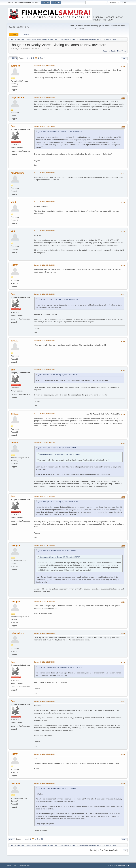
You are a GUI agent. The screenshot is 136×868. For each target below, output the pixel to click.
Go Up (12, 839)
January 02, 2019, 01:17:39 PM (44, 66)
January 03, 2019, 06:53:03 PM (44, 341)
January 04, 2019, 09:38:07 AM (44, 443)
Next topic (122, 51)
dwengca (15, 66)
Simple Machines (25, 865)
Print (124, 58)
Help (108, 865)
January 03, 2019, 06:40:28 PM (44, 294)
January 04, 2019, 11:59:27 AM (44, 633)
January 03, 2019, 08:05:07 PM (44, 370)
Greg (13, 202)
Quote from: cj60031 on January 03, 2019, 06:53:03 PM (58, 375)
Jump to (93, 850)
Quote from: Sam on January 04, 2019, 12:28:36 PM (57, 788)
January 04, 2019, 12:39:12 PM (44, 754)
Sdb (13, 231)
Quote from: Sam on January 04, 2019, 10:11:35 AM (57, 551)
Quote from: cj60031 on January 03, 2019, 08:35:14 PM (58, 502)
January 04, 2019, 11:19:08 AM (44, 545)
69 (44, 58)
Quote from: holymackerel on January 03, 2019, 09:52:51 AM (60, 132)
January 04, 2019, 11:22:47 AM (44, 601)
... (30, 58)
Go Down (13, 58)
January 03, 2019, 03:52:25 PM (44, 173)
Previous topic (109, 51)
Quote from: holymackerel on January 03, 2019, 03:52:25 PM (60, 667)
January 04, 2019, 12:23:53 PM (44, 662)
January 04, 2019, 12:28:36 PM (44, 701)
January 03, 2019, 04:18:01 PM (44, 202)
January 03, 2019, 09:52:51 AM (44, 97)
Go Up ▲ (126, 865)
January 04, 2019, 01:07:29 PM (44, 783)
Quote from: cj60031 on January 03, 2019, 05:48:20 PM (58, 299)
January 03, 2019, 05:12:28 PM (44, 231)
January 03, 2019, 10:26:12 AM (44, 126)
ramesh (15, 443)
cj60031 (15, 265)
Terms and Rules (117, 865)
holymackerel (18, 97)
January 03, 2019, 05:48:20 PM (44, 265)
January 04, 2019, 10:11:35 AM (44, 496)
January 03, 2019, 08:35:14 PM (44, 414)
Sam (13, 126)
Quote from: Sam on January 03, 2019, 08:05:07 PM (57, 448)
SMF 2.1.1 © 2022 (13, 865)
